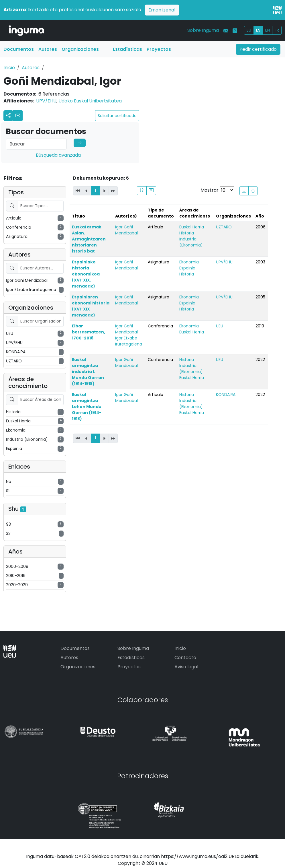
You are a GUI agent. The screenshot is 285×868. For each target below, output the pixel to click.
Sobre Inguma (203, 30)
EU (249, 30)
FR (277, 30)
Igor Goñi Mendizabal (126, 230)
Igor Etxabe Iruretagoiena (129, 341)
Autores (48, 49)
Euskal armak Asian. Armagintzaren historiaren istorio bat (89, 239)
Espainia (187, 268)
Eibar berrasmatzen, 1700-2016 (89, 332)
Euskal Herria (192, 227)
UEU (220, 326)
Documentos (19, 49)
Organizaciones (80, 49)
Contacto (185, 658)
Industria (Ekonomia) (191, 242)
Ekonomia (189, 262)
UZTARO (224, 227)
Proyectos (159, 49)
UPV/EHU (46, 101)
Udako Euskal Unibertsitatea (90, 101)
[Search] (36, 144)
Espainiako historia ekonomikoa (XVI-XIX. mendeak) (86, 274)
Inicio (9, 68)
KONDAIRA (226, 395)
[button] (18, 116)
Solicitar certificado (117, 116)
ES (258, 30)
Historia (187, 233)
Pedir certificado (258, 49)
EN (268, 30)
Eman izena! (162, 10)
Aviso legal (186, 667)
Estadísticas (127, 49)
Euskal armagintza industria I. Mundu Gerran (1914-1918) (88, 372)
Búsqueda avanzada (58, 155)
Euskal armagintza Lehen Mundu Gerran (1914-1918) (87, 407)
